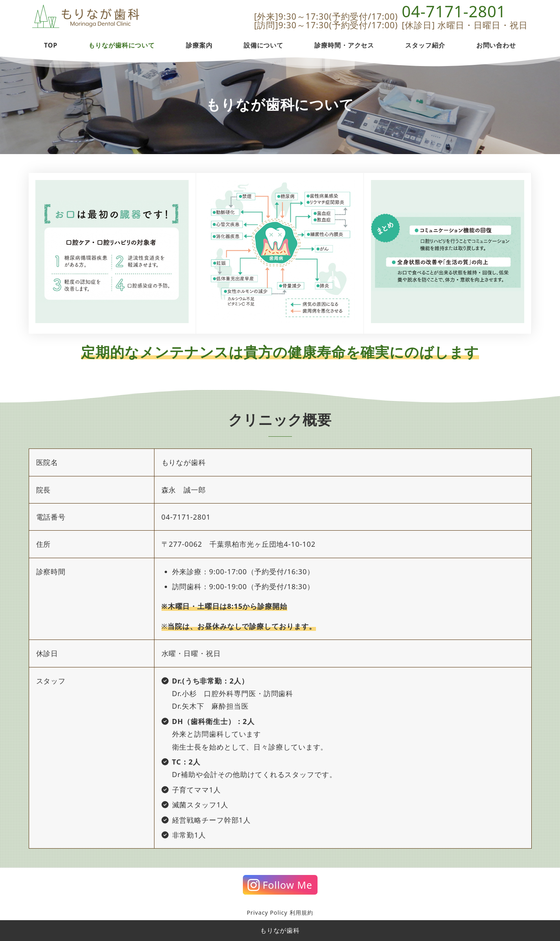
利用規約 (301, 913)
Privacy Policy (267, 913)
